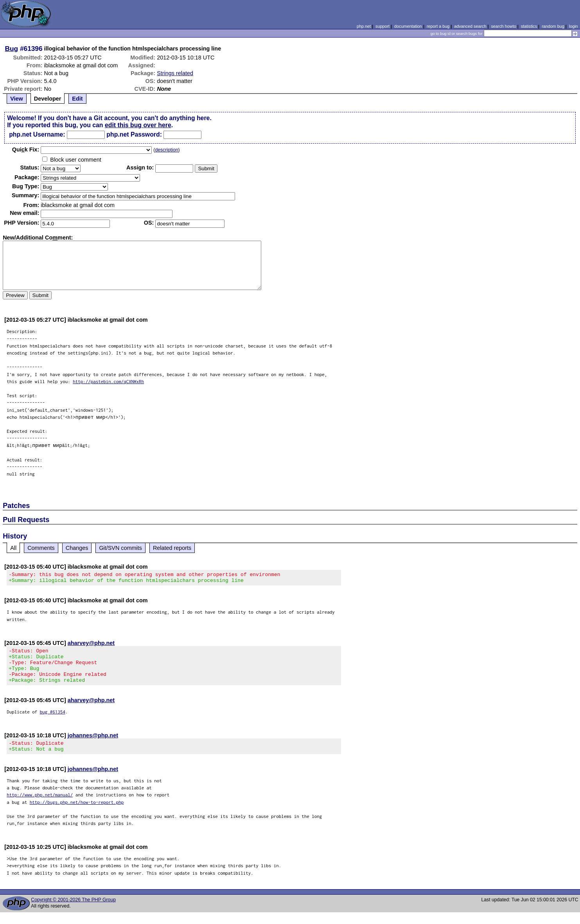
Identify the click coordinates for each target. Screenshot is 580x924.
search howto (503, 26)
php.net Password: (134, 134)
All (13, 548)
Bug (12, 49)
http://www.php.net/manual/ (40, 806)
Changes (77, 548)
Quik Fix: (26, 149)
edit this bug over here (138, 125)
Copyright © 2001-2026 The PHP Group (73, 911)
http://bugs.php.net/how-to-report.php (77, 814)
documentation (408, 26)
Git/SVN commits (120, 548)
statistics (529, 26)
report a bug (438, 26)
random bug (553, 26)
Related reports (172, 548)
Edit (77, 99)
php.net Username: (37, 134)
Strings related (175, 73)
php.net (364, 26)
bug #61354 (53, 721)
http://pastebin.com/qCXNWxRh (108, 381)
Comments (41, 548)
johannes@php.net (93, 745)
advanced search (470, 26)
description (166, 150)
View (17, 99)
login (574, 26)
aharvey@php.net (91, 645)
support (382, 26)
